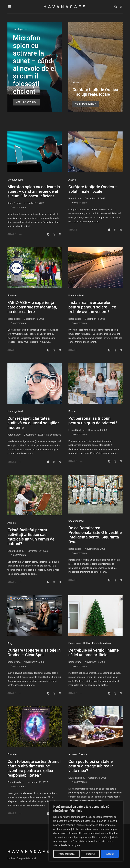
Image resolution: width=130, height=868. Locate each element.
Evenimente (74, 643)
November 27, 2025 (34, 662)
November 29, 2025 (38, 551)
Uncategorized (20, 29)
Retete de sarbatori (102, 643)
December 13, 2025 (34, 319)
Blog (10, 643)
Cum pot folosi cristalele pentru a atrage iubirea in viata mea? (91, 766)
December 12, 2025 (95, 319)
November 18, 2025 (95, 662)
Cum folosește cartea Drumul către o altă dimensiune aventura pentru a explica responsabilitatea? (34, 768)
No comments (18, 207)
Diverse (72, 411)
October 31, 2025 (97, 778)
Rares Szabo (14, 203)
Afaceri (76, 83)
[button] (121, 7)
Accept (110, 854)
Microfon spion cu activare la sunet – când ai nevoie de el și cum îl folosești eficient (34, 65)
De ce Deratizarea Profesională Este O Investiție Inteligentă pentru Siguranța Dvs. (95, 535)
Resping (90, 854)
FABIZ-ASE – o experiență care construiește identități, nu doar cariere (32, 307)
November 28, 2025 (95, 549)
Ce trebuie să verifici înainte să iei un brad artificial (94, 653)
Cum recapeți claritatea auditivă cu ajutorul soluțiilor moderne (33, 423)
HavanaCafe (65, 7)
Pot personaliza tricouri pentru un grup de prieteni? (93, 421)
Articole (12, 523)
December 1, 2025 (98, 430)
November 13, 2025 (38, 782)
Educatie (12, 296)
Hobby (86, 643)
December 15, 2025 (34, 203)
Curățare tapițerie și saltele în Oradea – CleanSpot (34, 653)
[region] (86, 831)
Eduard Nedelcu (77, 430)
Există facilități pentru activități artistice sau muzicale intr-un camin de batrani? (31, 537)
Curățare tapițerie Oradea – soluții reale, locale (95, 92)
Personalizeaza (66, 854)
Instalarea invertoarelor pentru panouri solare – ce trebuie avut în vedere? (92, 307)
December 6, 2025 (33, 435)
